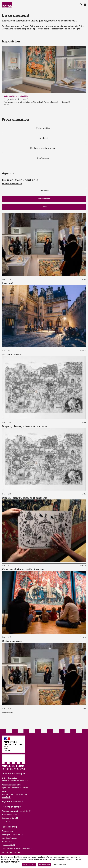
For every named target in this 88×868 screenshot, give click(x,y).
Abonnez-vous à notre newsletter (15, 811)
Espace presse (8, 831)
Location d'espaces (9, 838)
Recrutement (7, 842)
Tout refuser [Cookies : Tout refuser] (44, 865)
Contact (5, 821)
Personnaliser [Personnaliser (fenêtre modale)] (60, 865)
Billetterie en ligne (9, 815)
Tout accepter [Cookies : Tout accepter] (29, 865)
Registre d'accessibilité (12, 801)
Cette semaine (44, 199)
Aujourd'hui (44, 191)
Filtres (44, 207)
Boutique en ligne (9, 818)
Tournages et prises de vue (12, 835)
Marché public (7, 845)
